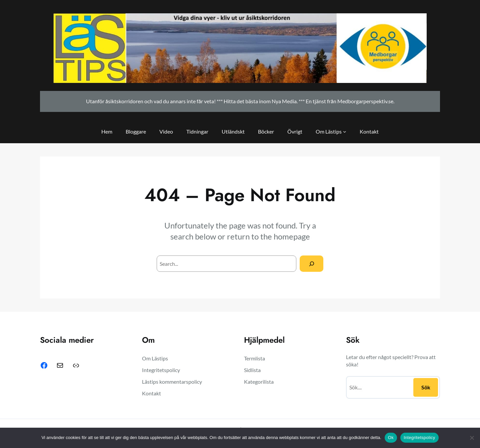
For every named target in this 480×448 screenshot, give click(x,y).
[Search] (311, 264)
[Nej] (472, 438)
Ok (391, 438)
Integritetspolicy (419, 438)
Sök (426, 387)
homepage (292, 236)
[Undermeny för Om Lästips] (345, 132)
